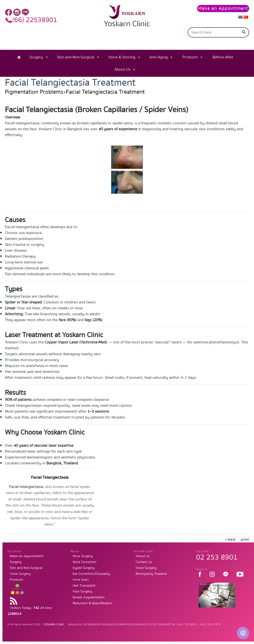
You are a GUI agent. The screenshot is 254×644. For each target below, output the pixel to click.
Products (190, 57)
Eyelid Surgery (84, 568)
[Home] (19, 57)
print (245, 539)
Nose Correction (85, 562)
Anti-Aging (159, 57)
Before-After (223, 57)
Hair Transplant (84, 586)
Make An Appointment (27, 556)
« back (230, 539)
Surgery (36, 57)
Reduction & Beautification (92, 603)
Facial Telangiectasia (50, 477)
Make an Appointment (223, 8)
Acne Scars (81, 580)
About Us (122, 69)
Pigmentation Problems (34, 92)
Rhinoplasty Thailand (151, 574)
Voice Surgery (20, 574)
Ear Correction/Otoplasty (91, 574)
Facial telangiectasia (26, 487)
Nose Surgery (83, 556)
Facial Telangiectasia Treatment (105, 92)
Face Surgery (82, 591)
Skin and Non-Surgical (76, 57)
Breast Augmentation (89, 597)
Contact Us (144, 562)
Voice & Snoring (122, 57)
